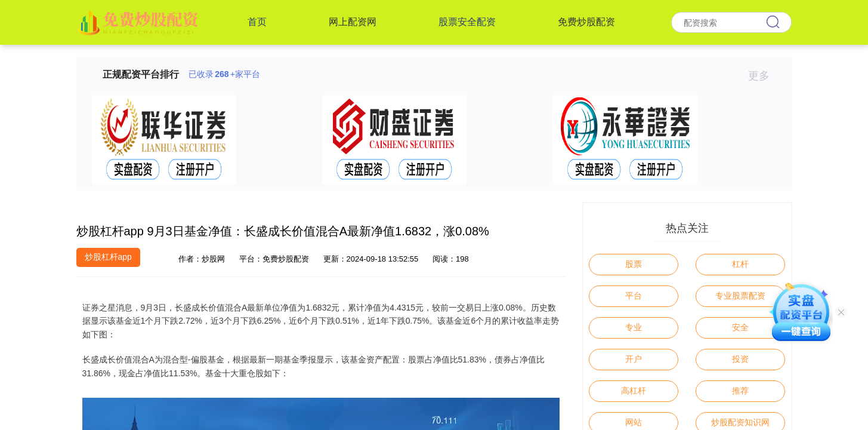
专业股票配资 (740, 296)
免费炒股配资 (586, 22)
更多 (764, 76)
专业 (634, 327)
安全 (740, 327)
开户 (634, 359)
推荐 (740, 391)
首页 (257, 22)
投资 (740, 359)
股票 (634, 264)
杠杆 (740, 264)
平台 (634, 296)
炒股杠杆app (108, 257)
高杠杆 (634, 391)
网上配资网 (353, 22)
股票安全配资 (467, 22)
